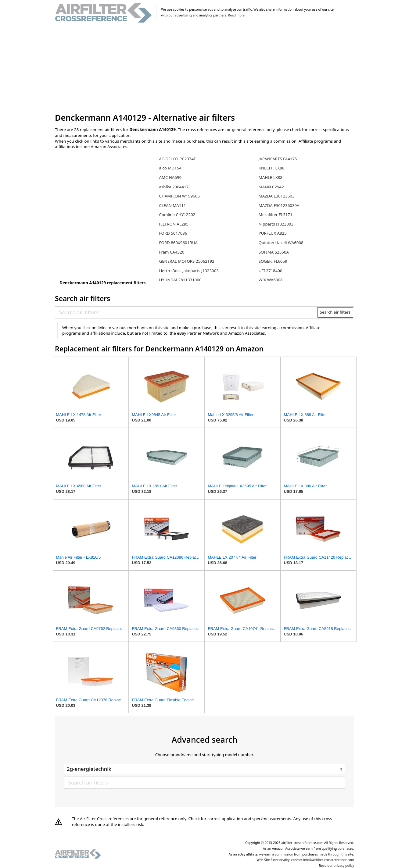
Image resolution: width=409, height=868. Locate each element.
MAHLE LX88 (271, 177)
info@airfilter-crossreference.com (329, 860)
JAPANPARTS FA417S (278, 159)
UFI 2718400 (271, 271)
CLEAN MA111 (172, 205)
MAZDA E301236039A (279, 205)
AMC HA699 (170, 177)
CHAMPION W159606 (179, 196)
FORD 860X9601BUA (178, 243)
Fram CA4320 (172, 252)
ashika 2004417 (174, 187)
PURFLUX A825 (273, 233)
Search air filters (335, 312)
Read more (236, 15)
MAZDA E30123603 (277, 196)
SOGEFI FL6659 (273, 261)
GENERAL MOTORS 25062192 (187, 261)
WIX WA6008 (271, 280)
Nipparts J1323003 (276, 224)
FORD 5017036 (173, 233)
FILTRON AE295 (174, 224)
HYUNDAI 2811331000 (180, 280)
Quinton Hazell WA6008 (281, 243)
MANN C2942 (271, 187)
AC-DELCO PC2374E (177, 159)
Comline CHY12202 (177, 215)
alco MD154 (170, 168)
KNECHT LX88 (272, 168)
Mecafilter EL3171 (276, 215)
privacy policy (344, 866)
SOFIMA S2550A (274, 252)
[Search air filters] (187, 312)
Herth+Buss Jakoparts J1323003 (189, 271)
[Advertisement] (204, 68)
